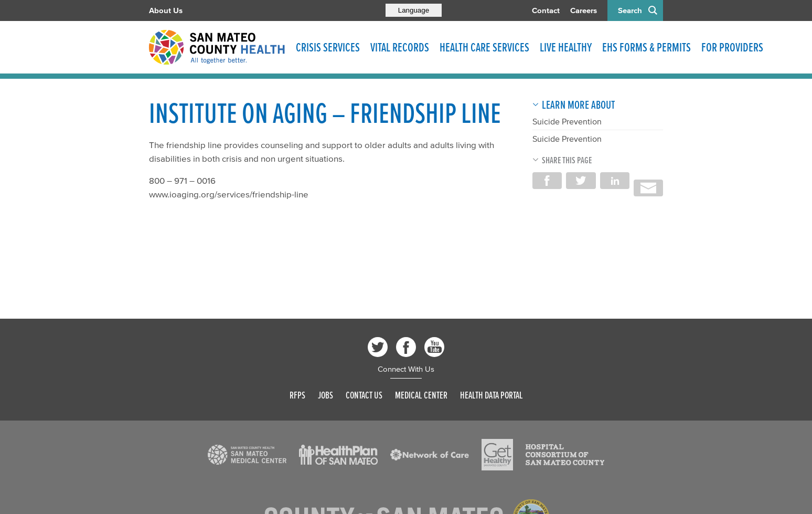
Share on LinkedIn (615, 181)
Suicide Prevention (567, 121)
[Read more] (247, 455)
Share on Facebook (547, 181)
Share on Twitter (581, 181)
